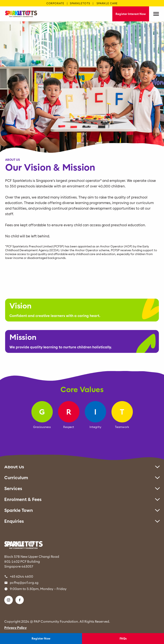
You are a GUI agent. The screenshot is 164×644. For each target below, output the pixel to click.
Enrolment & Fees (82, 499)
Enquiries (82, 521)
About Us (82, 467)
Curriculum (82, 478)
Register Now (41, 638)
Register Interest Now (131, 14)
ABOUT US (12, 160)
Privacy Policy (15, 628)
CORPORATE (55, 3)
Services (82, 488)
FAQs (123, 638)
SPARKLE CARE (107, 3)
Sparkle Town (82, 510)
